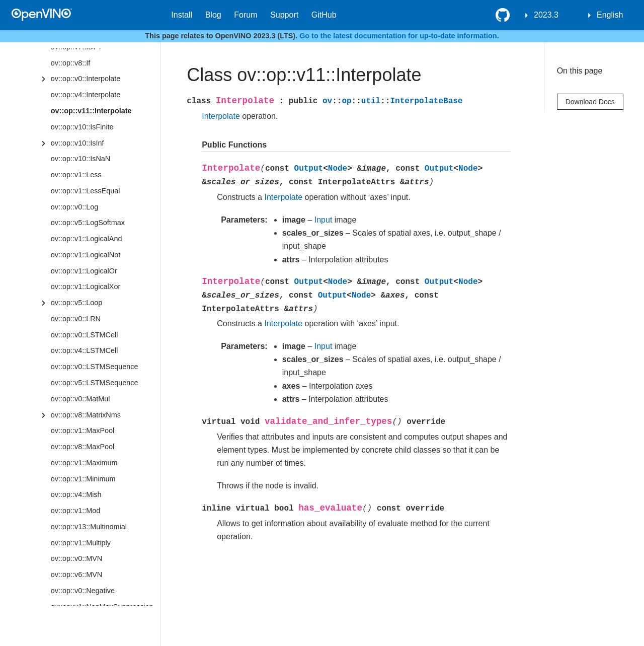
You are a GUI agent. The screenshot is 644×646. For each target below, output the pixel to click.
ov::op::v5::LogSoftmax (88, 223)
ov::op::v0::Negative (83, 591)
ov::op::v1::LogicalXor (86, 286)
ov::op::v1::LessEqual (86, 191)
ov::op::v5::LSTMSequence (95, 383)
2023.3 (546, 15)
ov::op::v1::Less (76, 175)
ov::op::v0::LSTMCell (85, 335)
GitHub (324, 15)
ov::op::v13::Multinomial (89, 527)
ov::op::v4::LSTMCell (85, 350)
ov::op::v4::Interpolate (86, 95)
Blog (213, 15)
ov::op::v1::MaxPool (83, 430)
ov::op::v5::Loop (76, 303)
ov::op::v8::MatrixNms (86, 415)
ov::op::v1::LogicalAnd (87, 239)
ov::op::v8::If (70, 63)
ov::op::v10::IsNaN (80, 159)
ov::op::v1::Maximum (84, 463)
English (610, 15)
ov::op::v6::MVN (76, 575)
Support (284, 15)
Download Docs (590, 102)
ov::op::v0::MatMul (80, 399)
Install (182, 15)
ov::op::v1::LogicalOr (84, 271)
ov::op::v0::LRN (76, 319)
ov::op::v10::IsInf (77, 143)
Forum (246, 15)
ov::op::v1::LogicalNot (86, 255)
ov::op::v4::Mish (76, 494)
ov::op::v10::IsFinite (82, 127)
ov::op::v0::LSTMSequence (95, 367)
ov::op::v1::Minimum (83, 479)
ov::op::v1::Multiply (81, 543)
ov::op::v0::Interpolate (86, 79)
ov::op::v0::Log (74, 207)
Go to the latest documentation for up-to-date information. (399, 36)
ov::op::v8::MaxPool (83, 447)
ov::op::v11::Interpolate (91, 111)
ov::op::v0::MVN (76, 558)
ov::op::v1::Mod (75, 511)
